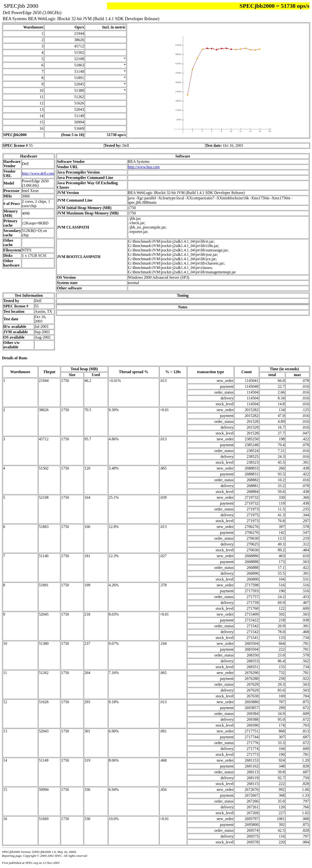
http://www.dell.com (38, 173)
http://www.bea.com (144, 167)
